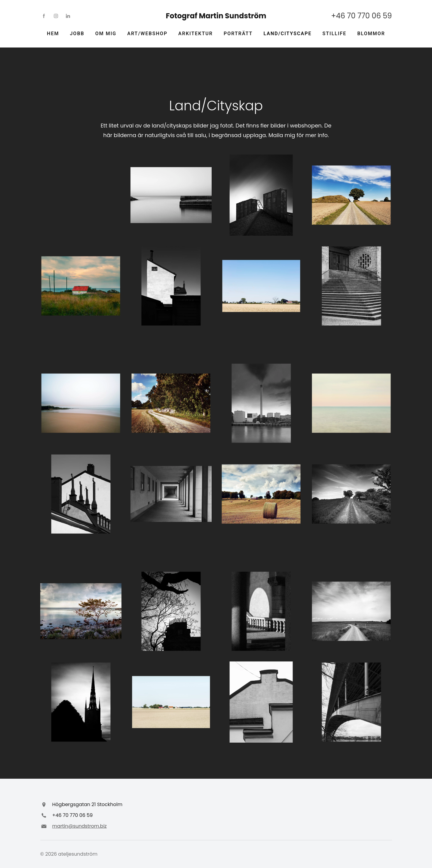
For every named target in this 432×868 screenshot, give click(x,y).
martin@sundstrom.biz (80, 826)
